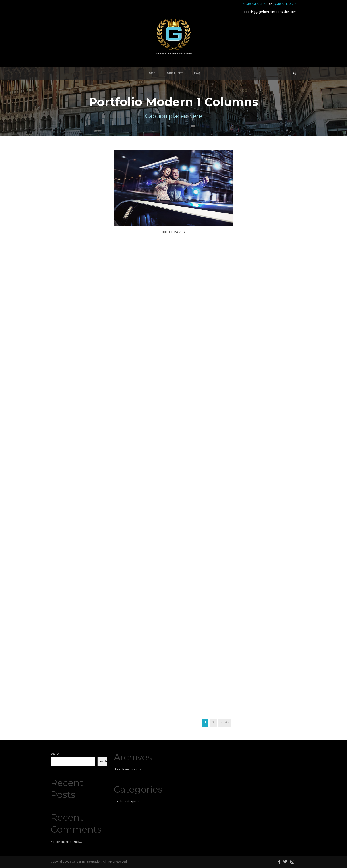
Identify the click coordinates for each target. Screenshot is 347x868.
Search (55, 754)
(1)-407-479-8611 (255, 4)
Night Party (174, 232)
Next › (225, 723)
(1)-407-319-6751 (284, 4)
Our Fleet (175, 73)
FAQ (197, 73)
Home (151, 73)
